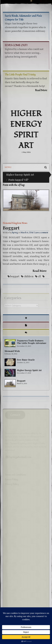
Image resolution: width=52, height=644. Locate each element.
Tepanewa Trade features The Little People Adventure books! (32, 343)
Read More (40, 271)
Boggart (11, 228)
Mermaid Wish (12, 351)
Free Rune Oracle (26, 360)
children (29, 276)
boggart (15, 276)
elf (39, 276)
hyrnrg (15, 233)
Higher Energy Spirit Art (26, 130)
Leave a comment (41, 233)
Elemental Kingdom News (15, 223)
